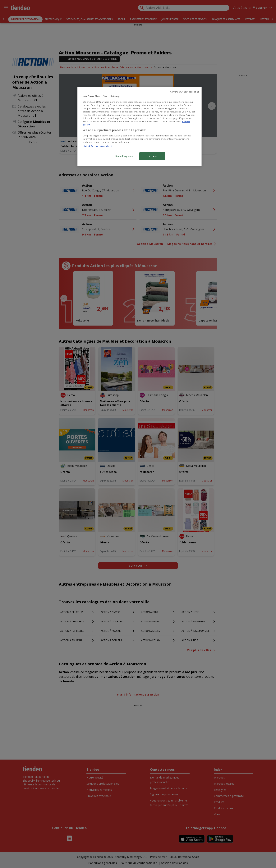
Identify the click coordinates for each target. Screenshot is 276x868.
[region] (139, 127)
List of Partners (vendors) (98, 146)
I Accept (152, 156)
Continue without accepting (184, 92)
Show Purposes (124, 156)
